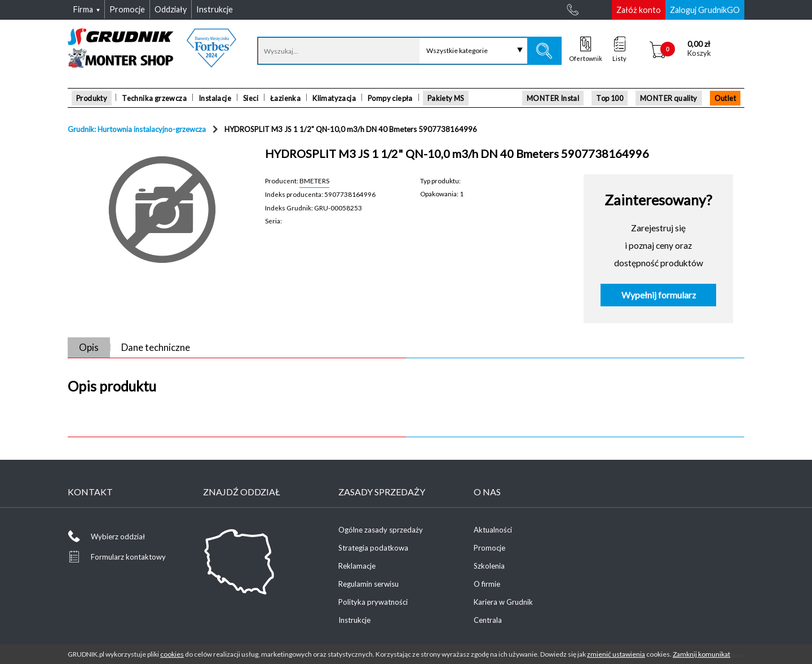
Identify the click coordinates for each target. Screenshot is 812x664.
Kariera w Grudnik (503, 602)
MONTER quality (669, 98)
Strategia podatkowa (373, 548)
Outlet (725, 98)
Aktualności (493, 530)
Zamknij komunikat (701, 654)
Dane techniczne (156, 347)
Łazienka (285, 98)
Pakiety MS (446, 98)
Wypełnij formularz (659, 295)
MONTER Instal (553, 98)
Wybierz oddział (118, 537)
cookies (172, 654)
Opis (89, 347)
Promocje (489, 548)
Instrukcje (354, 620)
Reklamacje (357, 566)
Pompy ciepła (390, 98)
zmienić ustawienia (616, 654)
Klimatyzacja (334, 98)
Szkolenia (489, 566)
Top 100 (610, 98)
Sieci (251, 98)
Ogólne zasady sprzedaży (381, 530)
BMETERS (314, 181)
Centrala (488, 620)
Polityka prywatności (373, 602)
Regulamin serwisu (369, 584)
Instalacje (215, 98)
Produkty (92, 98)
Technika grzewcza (154, 98)
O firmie (487, 584)
